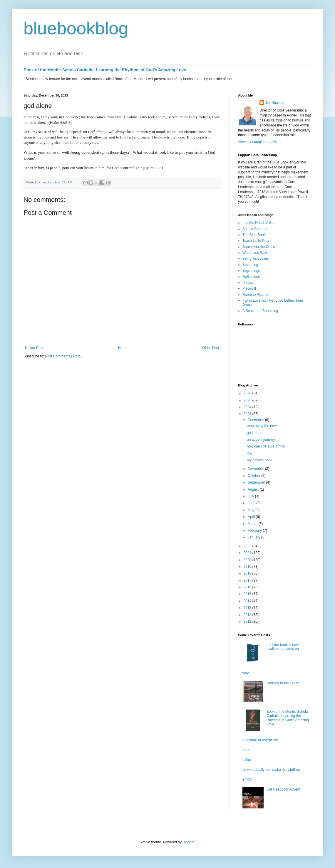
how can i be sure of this (266, 446)
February (255, 531)
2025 (248, 400)
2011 (248, 622)
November (256, 469)
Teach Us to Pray (256, 241)
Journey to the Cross (259, 247)
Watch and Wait (255, 253)
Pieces (248, 283)
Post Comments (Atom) (63, 356)
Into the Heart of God (259, 223)
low (249, 453)
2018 (248, 573)
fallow (247, 760)
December (256, 420)
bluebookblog (76, 28)
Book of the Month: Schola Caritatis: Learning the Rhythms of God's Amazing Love (105, 70)
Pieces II (249, 288)
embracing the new (262, 426)
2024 (248, 407)
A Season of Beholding (260, 311)
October (254, 476)
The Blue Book (254, 235)
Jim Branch (275, 103)
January (254, 537)
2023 (248, 414)
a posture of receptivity (260, 740)
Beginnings (251, 271)
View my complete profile (258, 142)
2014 (248, 601)
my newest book (260, 460)
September (257, 482)
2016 (248, 587)
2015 (248, 594)
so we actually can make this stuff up (271, 770)
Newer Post (34, 348)
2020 (248, 560)
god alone (255, 433)
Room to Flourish (256, 295)
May (252, 510)
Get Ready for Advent (283, 789)
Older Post (211, 348)
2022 (248, 546)
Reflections (251, 277)
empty (247, 779)
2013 (248, 608)
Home (123, 348)
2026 (248, 393)
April (252, 517)
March (253, 524)
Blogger (189, 842)
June (252, 503)
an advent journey (261, 440)
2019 (248, 567)
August (254, 489)
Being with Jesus (256, 259)
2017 (248, 580)
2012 (248, 615)
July (251, 496)
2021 (248, 553)
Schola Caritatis (255, 229)
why (246, 673)
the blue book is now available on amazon (283, 647)
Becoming (250, 265)
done (246, 750)
